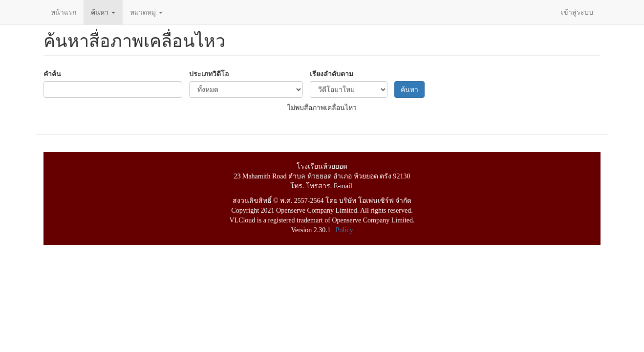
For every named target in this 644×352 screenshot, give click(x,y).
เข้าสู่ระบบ (577, 12)
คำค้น (52, 74)
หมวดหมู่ (146, 12)
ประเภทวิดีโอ (209, 74)
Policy (344, 230)
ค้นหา (103, 12)
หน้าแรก (64, 12)
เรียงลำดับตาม (332, 74)
